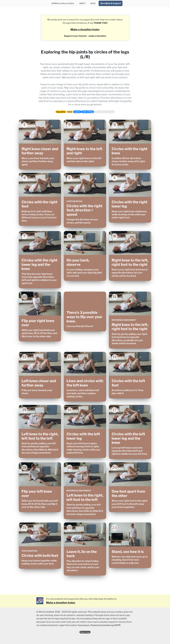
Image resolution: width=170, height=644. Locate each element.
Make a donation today (85, 29)
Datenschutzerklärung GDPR (106, 625)
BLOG (93, 3)
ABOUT (82, 3)
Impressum (84, 625)
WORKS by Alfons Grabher (63, 3)
